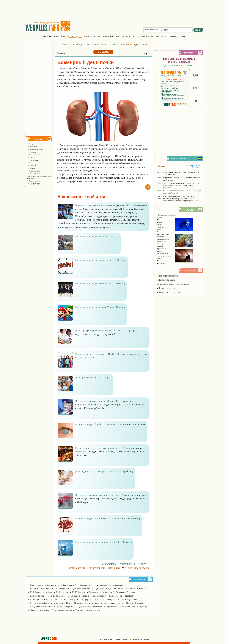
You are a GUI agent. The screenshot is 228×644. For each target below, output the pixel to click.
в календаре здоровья (136, 568)
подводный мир (163, 239)
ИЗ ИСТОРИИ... (147, 37)
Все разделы (196, 167)
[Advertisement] (114, 11)
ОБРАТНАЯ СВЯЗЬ (140, 640)
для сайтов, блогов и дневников (179, 65)
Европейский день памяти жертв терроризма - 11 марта (104, 448)
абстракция (162, 263)
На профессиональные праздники (122, 599)
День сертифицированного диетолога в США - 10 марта (104, 331)
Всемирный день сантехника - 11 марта (95, 401)
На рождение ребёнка (40, 603)
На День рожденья (56, 596)
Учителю (79, 610)
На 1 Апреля (36, 592)
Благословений (69, 585)
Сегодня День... (34, 147)
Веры (93, 585)
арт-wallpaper (162, 261)
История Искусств (166, 280)
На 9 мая (106, 592)
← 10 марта (60, 53)
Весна (160, 220)
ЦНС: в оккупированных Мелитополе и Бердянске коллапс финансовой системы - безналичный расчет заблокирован (179, 199)
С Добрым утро (34, 184)
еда (159, 229)
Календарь (78, 45)
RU (196, 88)
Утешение (44, 610)
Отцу (68, 603)
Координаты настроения (168, 292)
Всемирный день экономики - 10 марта (95, 205)
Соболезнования (34, 174)
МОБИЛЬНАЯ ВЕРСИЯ (54, 37)
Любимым (32, 166)
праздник (161, 241)
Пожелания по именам (113, 603)
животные (161, 232)
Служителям (111, 607)
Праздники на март (97, 45)
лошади (160, 237)
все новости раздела (194, 165)
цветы (160, 251)
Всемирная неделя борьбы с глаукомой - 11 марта (101, 424)
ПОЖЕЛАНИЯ (129, 37)
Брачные (31, 168)
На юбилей (58, 603)
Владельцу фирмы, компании (112, 585)
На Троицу (70, 599)
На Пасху (129, 596)
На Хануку (83, 599)
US (196, 101)
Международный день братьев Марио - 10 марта (100, 307)
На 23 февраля (79, 592)
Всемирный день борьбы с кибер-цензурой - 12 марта (103, 495)
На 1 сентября (62, 592)
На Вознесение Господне (124, 592)
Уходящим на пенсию (62, 610)
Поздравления (33, 160)
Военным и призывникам (42, 589)
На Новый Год (116, 596)
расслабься (161, 249)
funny (159, 258)
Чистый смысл (93, 610)
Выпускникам (62, 589)
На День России (37, 596)
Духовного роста (115, 589)
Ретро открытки (34, 171)
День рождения (34, 181)
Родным (69, 607)
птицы (160, 246)
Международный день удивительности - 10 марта (101, 260)
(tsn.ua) (176, 175)
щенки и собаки (163, 253)
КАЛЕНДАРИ (106, 640)
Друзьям (31, 163)
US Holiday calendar (175, 37)
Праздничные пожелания (41, 607)
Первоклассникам (82, 603)
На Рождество (36, 599)
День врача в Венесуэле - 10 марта (93, 377)
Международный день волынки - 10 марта (97, 237)
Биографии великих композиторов (173, 284)
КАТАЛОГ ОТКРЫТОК (109, 37)
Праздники (32, 144)
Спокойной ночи (128, 607)
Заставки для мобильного (167, 215)
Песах (96, 603)
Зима (159, 217)
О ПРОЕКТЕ (121, 640)
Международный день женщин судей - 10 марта (100, 284)
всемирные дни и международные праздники (95, 568)
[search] (168, 30)
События (31, 157)
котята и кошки (163, 234)
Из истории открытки (167, 276)
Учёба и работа (34, 155)
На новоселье (98, 599)
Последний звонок (135, 603)
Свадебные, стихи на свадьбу (89, 607)
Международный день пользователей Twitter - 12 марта (104, 542)
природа (160, 244)
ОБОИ (160, 37)
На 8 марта (93, 592)
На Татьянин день (54, 599)
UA (196, 75)
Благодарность (37, 585)
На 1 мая (49, 592)
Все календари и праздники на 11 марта (123, 564)
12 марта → (147, 53)
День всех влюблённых (83, 589)
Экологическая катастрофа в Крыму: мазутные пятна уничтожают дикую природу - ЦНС (181, 184)
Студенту (143, 607)
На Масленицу (99, 596)
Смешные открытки (35, 149)
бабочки (160, 227)
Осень (160, 225)
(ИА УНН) (167, 188)
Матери (142, 589)
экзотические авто (164, 256)
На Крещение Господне (78, 596)
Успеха (33, 610)
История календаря (166, 288)
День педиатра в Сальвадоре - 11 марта (95, 471)
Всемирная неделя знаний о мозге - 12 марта (98, 518)
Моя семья (32, 152)
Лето (159, 222)
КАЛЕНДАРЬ (75, 37)
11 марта (115, 45)
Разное (59, 607)
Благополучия (53, 585)
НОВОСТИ (90, 37)
